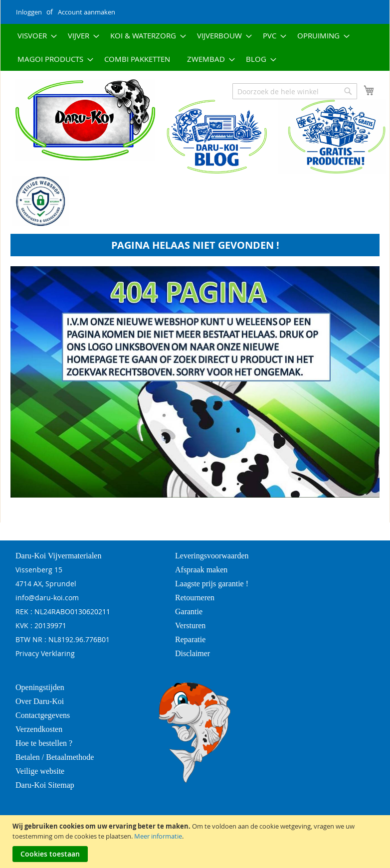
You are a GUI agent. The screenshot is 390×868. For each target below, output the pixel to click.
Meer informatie (158, 836)
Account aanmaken (87, 12)
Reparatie (190, 639)
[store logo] (78, 120)
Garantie (189, 611)
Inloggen (29, 12)
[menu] (195, 47)
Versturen (190, 625)
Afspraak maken (201, 570)
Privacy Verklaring (45, 653)
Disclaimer (193, 653)
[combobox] (295, 91)
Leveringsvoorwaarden (212, 556)
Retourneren (195, 598)
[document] (196, 842)
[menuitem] (34, 36)
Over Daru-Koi (40, 701)
